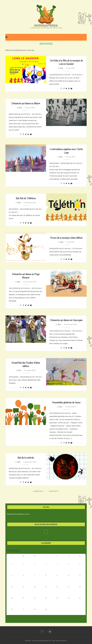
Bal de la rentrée (26, 458)
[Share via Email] (71, 89)
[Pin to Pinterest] (69, 89)
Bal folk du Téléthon (26, 199)
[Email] (50, 632)
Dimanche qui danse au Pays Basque (26, 276)
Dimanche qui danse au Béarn (26, 104)
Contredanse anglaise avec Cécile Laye (66, 151)
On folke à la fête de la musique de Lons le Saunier (66, 62)
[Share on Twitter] (66, 89)
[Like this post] (61, 89)
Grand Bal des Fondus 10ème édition (26, 365)
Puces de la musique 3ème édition (66, 238)
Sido (62, 68)
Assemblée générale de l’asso (66, 403)
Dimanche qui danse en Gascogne (66, 320)
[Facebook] (46, 532)
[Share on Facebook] (64, 89)
